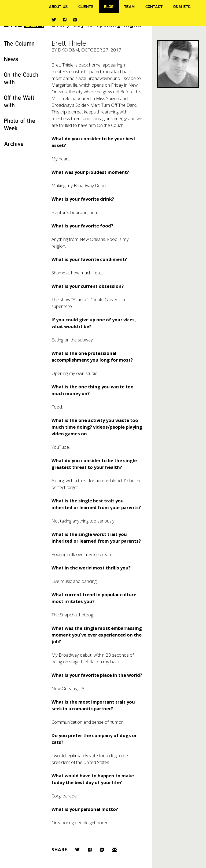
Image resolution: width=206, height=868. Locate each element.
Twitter (54, 20)
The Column (19, 43)
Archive (14, 144)
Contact (154, 6)
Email (115, 850)
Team (129, 6)
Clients (86, 6)
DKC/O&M (69, 50)
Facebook (65, 19)
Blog (109, 6)
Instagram (75, 20)
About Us (58, 6)
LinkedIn (102, 850)
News (11, 59)
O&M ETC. (182, 6)
